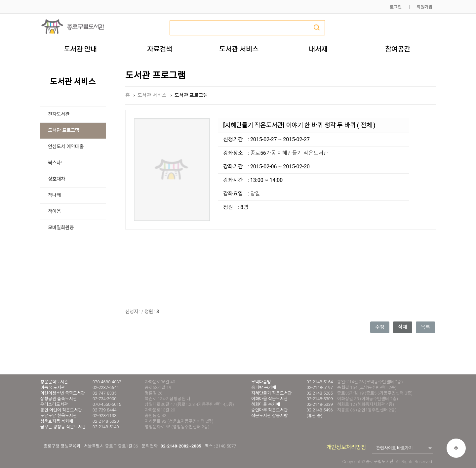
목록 (425, 327)
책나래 (54, 195)
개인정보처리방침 (346, 447)
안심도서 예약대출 (66, 147)
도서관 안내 (80, 49)
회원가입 (424, 7)
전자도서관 (59, 114)
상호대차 (57, 179)
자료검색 (160, 49)
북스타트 (57, 163)
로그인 (396, 7)
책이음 (54, 212)
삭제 (403, 327)
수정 (380, 327)
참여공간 (398, 49)
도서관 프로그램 (64, 130)
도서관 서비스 (239, 49)
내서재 (318, 49)
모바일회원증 (61, 228)
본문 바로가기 (0, 0)
